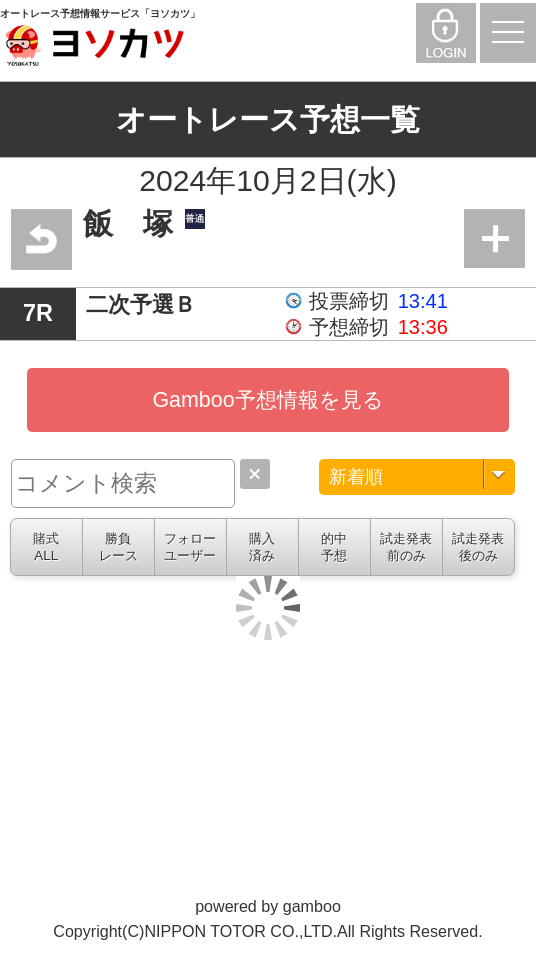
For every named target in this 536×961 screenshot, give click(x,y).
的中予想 (334, 547)
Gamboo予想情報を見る (267, 400)
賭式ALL (46, 547)
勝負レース (118, 547)
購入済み (262, 547)
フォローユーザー (190, 547)
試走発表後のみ (478, 547)
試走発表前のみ (406, 547)
